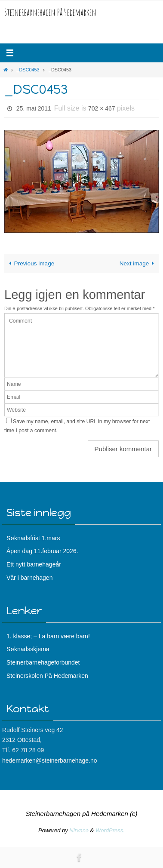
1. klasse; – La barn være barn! (48, 636)
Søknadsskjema (28, 649)
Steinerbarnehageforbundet (43, 662)
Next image (138, 263)
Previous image (30, 263)
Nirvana (79, 830)
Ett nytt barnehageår (34, 564)
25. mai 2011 (34, 108)
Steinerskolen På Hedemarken (47, 676)
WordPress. (110, 830)
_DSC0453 (28, 70)
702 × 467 (102, 108)
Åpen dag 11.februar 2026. (42, 551)
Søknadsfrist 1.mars (33, 538)
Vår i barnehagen (29, 578)
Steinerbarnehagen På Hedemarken (50, 12)
